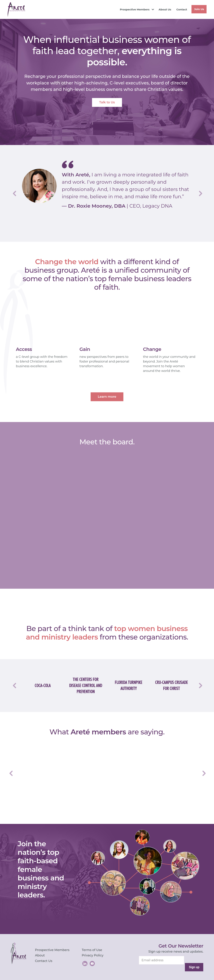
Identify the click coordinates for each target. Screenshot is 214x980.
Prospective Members (135, 9)
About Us (165, 9)
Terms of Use (92, 950)
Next (200, 193)
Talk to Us (107, 102)
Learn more (107, 397)
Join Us (199, 9)
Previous (14, 193)
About (40, 955)
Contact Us (44, 961)
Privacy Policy (93, 955)
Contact (182, 9)
